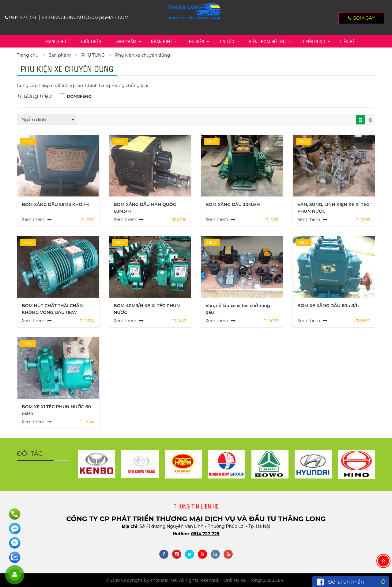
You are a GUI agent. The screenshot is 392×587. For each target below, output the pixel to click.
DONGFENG (79, 96)
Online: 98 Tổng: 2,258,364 (253, 580)
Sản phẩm (126, 41)
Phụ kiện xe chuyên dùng (143, 55)
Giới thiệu (91, 41)
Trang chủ (55, 41)
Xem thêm (33, 219)
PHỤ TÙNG (93, 55)
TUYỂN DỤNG (313, 41)
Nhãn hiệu (161, 41)
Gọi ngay (361, 18)
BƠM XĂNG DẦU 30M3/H (233, 204)
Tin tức (227, 41)
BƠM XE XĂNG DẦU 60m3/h (328, 306)
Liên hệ (347, 41)
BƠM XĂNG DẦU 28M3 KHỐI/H (55, 204)
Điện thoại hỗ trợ (267, 41)
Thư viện (196, 41)
